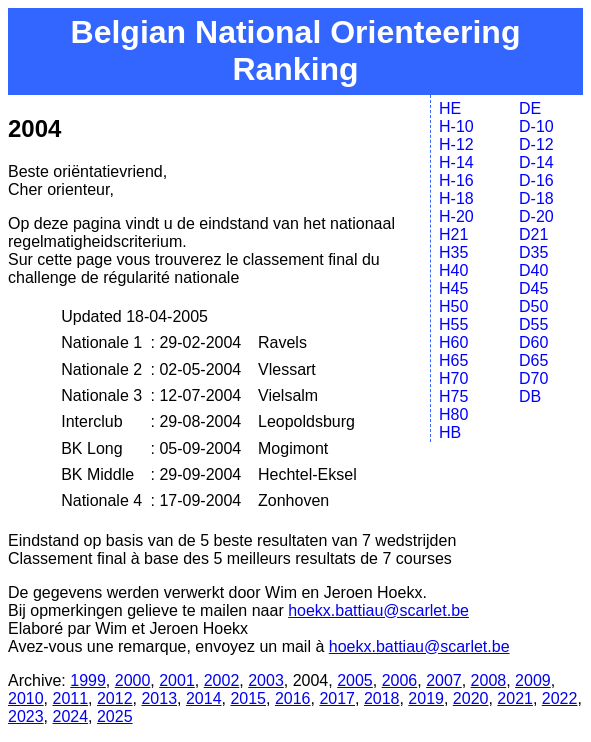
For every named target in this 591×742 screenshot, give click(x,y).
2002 (222, 680)
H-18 (456, 198)
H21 (453, 234)
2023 (26, 716)
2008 (489, 680)
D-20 (536, 216)
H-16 (456, 180)
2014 (204, 698)
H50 (453, 306)
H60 (453, 342)
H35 (453, 252)
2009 (533, 680)
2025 (115, 716)
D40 (533, 270)
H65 (453, 360)
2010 (26, 698)
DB (530, 396)
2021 (515, 698)
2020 (471, 698)
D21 (533, 234)
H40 (453, 270)
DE (530, 108)
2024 (70, 716)
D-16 (536, 180)
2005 (355, 680)
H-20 (456, 216)
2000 (133, 680)
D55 (533, 324)
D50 (533, 306)
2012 (115, 698)
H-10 (456, 126)
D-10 (536, 126)
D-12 (536, 144)
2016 (293, 698)
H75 (453, 396)
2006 (400, 680)
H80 (453, 414)
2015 (248, 698)
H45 (453, 288)
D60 (533, 342)
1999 (88, 680)
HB (450, 432)
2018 (382, 698)
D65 (533, 360)
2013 (159, 698)
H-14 (456, 162)
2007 (444, 680)
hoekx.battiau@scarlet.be (378, 610)
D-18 (536, 198)
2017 (337, 698)
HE (450, 108)
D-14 (536, 162)
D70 (533, 378)
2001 (177, 680)
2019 (426, 698)
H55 (453, 324)
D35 (533, 252)
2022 (560, 698)
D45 (533, 288)
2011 (70, 698)
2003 (266, 680)
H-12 (456, 144)
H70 (453, 378)
